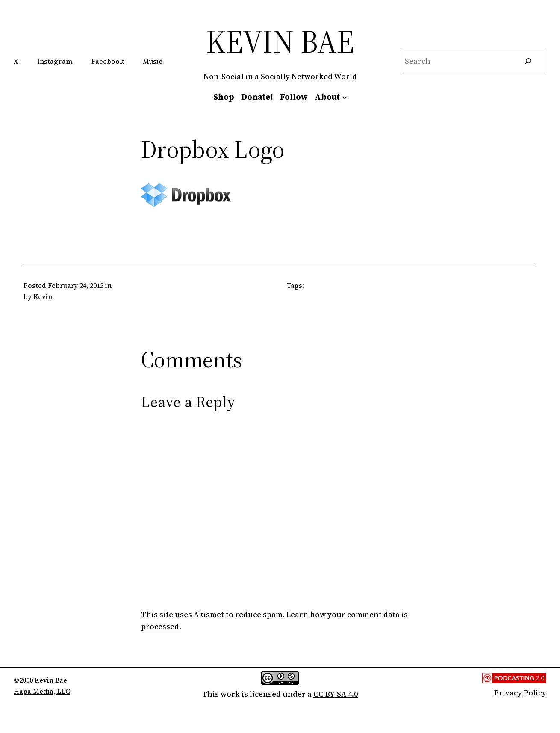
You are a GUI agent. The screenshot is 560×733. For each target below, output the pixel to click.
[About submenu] (345, 97)
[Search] (528, 61)
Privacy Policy (520, 693)
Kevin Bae (280, 41)
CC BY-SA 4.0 (336, 694)
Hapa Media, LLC (42, 691)
